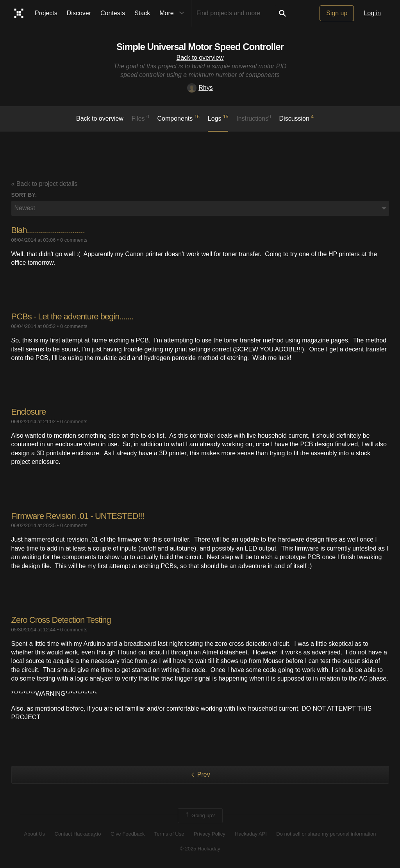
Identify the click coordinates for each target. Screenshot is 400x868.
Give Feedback (128, 834)
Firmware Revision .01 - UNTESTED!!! (78, 516)
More (173, 13)
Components (179, 118)
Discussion (297, 118)
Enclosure (29, 412)
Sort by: (24, 195)
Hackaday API (251, 834)
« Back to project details (45, 184)
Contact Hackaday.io (78, 834)
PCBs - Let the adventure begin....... (72, 316)
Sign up (337, 13)
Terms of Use (169, 834)
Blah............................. (48, 230)
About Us (35, 834)
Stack (142, 13)
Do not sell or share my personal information (326, 834)
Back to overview (200, 58)
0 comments (74, 240)
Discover (79, 13)
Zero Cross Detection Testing (61, 620)
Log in (372, 13)
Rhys (200, 88)
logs (218, 118)
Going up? (200, 816)
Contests (113, 13)
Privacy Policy (210, 834)
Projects (46, 13)
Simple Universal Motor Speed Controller (200, 47)
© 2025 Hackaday (200, 849)
